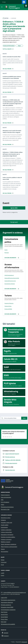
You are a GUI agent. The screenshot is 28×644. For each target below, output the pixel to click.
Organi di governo (5, 495)
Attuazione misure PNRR (7, 607)
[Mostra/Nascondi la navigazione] (2, 7)
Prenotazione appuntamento (8, 600)
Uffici (2, 500)
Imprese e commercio (6, 539)
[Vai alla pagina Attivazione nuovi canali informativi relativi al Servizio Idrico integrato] (8, 144)
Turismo (3, 549)
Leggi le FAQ (4, 598)
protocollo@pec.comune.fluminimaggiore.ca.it (15, 592)
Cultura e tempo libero (6, 532)
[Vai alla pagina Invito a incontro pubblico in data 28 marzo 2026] (8, 193)
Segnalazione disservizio (7, 602)
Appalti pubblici (5, 525)
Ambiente (3, 520)
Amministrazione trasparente (8, 610)
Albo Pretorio (4, 612)
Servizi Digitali (4, 617)
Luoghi (3, 573)
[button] (26, 6)
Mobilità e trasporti (6, 542)
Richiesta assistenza (6, 605)
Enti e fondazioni (5, 502)
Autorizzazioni (4, 527)
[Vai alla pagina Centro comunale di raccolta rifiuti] (8, 68)
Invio (24, 418)
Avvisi (2, 565)
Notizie (3, 560)
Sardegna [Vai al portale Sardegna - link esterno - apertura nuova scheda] (4, 2)
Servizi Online (4, 614)
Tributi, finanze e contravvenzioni (9, 547)
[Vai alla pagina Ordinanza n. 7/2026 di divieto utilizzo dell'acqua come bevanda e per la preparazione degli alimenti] (8, 169)
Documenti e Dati (5, 509)
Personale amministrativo (7, 507)
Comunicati (4, 562)
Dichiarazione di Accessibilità (8, 624)
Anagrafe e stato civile (6, 522)
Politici (3, 505)
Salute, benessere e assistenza (9, 544)
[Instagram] (5, 636)
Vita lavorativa (4, 551)
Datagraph (24, 642)
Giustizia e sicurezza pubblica (8, 537)
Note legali (4, 622)
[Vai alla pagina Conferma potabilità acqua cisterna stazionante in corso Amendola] (8, 92)
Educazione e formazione (7, 535)
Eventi (3, 575)
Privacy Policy (4, 619)
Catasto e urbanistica (6, 530)
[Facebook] (5, 633)
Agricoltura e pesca (6, 518)
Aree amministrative (6, 497)
